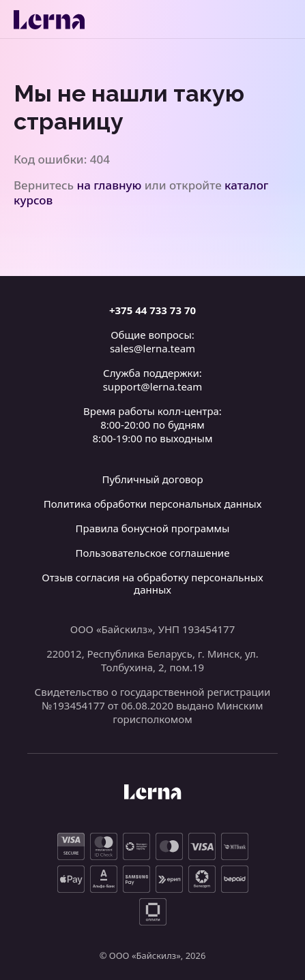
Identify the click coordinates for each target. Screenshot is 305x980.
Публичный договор (152, 479)
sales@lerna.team (152, 348)
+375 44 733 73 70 (152, 310)
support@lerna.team (153, 386)
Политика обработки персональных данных (153, 504)
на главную (110, 185)
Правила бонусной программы (153, 528)
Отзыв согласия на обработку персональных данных (152, 583)
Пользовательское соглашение (153, 553)
